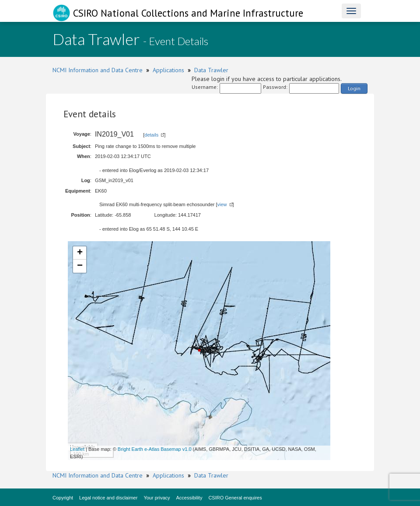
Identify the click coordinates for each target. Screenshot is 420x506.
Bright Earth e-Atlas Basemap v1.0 (155, 449)
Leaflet (77, 449)
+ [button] (80, 253)
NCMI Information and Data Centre (98, 70)
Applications (168, 70)
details (151, 135)
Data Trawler (211, 70)
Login (354, 88)
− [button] (80, 266)
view (222, 204)
